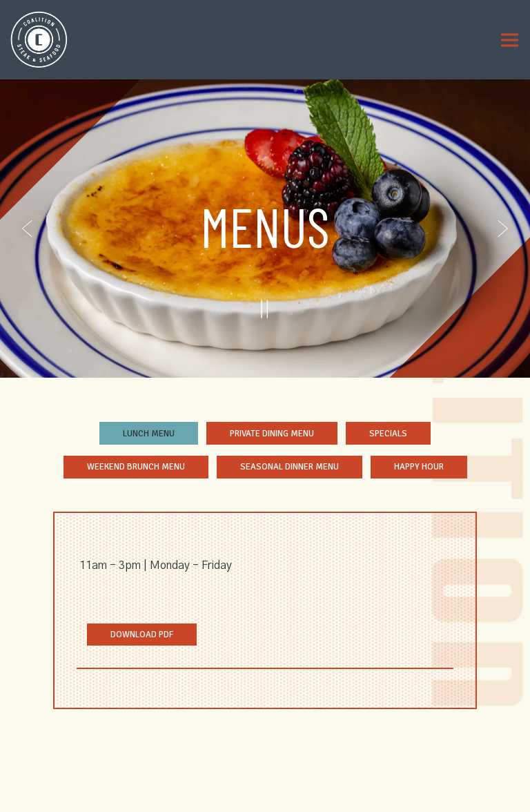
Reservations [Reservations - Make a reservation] (265, 777)
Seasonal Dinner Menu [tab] (289, 467)
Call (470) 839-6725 (265, 754)
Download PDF (154, 634)
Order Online (265, 801)
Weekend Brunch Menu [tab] (136, 467)
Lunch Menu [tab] (149, 434)
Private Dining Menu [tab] (272, 434)
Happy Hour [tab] (419, 467)
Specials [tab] (388, 434)
